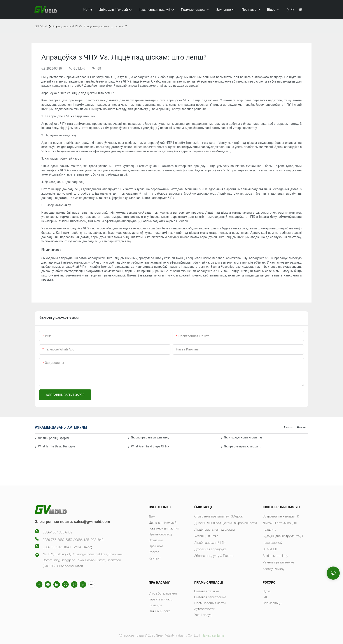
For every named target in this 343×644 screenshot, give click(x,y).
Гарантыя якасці (161, 599)
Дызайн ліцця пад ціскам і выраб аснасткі (226, 523)
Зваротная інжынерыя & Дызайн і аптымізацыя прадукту (281, 523)
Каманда (155, 605)
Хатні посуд (203, 615)
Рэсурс (288, 428)
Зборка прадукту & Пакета (214, 556)
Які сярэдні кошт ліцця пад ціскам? (243, 437)
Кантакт (155, 558)
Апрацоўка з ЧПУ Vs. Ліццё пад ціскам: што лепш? (90, 26)
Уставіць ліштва (206, 536)
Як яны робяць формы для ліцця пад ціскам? (53, 438)
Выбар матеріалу (275, 556)
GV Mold (41, 26)
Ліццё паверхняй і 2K (210, 543)
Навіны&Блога (160, 611)
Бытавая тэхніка (207, 591)
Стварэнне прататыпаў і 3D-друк (219, 516)
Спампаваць (272, 603)
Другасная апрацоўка (210, 549)
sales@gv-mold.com (92, 522)
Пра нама (156, 546)
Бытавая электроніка (210, 597)
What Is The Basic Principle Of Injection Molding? (57, 446)
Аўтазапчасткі (205, 609)
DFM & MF (270, 549)
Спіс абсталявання (163, 593)
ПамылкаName (213, 635)
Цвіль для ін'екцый (163, 523)
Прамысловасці (161, 534)
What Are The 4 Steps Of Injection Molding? (150, 446)
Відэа (267, 591)
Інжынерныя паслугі (164, 528)
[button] (288, 10)
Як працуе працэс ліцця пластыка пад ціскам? (243, 446)
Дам (152, 516)
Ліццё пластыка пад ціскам (214, 530)
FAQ (266, 597)
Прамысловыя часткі (210, 603)
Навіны (302, 428)
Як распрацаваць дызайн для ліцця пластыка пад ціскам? (150, 437)
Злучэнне (156, 540)
